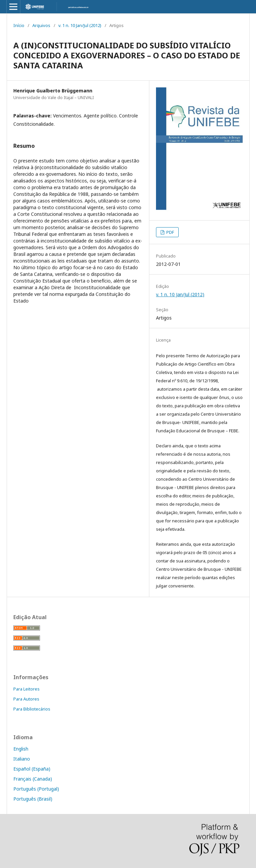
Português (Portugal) (36, 789)
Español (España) (32, 769)
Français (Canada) (33, 779)
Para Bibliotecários (32, 709)
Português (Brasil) (33, 799)
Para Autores (26, 699)
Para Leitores (26, 689)
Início (19, 25)
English (21, 749)
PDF (170, 232)
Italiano (22, 759)
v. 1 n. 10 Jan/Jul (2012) (80, 25)
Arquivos (41, 25)
